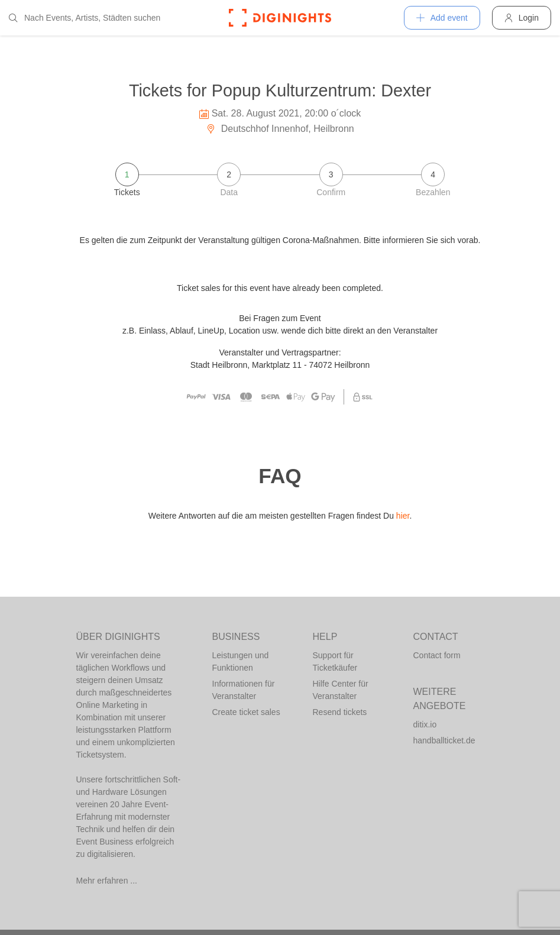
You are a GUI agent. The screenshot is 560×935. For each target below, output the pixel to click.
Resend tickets (340, 712)
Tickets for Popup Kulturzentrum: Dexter (280, 90)
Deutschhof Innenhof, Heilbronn (280, 129)
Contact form (437, 655)
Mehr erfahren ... (107, 881)
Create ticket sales (246, 712)
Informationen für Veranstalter (244, 690)
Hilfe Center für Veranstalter (341, 690)
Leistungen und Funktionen (241, 661)
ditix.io (425, 724)
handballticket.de (444, 740)
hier (403, 516)
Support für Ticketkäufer (335, 661)
